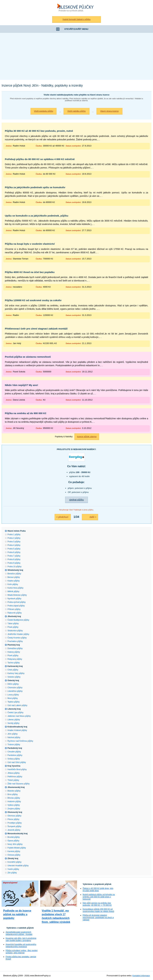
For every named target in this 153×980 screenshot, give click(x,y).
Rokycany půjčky (15, 659)
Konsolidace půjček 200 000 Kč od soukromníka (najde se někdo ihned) (98, 910)
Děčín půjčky (13, 684)
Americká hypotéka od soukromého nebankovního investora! (21, 946)
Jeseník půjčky (14, 830)
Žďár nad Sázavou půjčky (19, 784)
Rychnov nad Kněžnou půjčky (20, 741)
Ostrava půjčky (14, 855)
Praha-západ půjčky (16, 606)
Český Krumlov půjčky (17, 638)
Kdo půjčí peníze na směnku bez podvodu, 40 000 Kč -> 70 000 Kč (97, 904)
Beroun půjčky (14, 577)
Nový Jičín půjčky (15, 844)
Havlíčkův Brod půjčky (17, 769)
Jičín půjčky (13, 734)
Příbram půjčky (14, 609)
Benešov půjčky (14, 574)
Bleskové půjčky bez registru (76, 8)
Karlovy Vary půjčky (16, 673)
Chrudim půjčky (14, 752)
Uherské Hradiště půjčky (18, 866)
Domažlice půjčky (15, 648)
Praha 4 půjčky (14, 545)
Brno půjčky (13, 794)
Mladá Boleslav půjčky (17, 595)
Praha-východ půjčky (16, 602)
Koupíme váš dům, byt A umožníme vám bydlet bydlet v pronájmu (21, 939)
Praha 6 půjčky (14, 552)
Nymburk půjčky (14, 599)
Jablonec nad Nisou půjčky (19, 716)
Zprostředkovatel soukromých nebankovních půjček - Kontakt (19, 933)
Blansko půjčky (14, 791)
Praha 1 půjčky (14, 535)
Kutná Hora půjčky (15, 588)
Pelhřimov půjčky (15, 777)
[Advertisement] (76, 57)
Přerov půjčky (13, 819)
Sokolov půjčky (14, 677)
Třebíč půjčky (13, 780)
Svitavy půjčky (14, 759)
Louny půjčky (13, 695)
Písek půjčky (13, 627)
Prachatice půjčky (15, 641)
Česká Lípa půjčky (15, 713)
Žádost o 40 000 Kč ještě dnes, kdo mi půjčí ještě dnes (98, 890)
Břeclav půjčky (14, 798)
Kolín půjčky (13, 584)
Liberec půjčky (14, 720)
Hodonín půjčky (14, 802)
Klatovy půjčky (14, 652)
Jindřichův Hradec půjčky (18, 634)
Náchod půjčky (14, 737)
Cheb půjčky (13, 670)
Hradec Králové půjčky (17, 730)
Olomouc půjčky (14, 816)
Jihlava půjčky (14, 773)
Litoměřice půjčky (15, 691)
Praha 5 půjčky (14, 549)
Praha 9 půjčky (14, 563)
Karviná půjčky (14, 851)
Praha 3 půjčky (14, 542)
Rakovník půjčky (15, 613)
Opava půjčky (13, 841)
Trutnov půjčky (14, 745)
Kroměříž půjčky (14, 862)
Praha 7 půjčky (14, 556)
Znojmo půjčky (14, 809)
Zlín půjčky (12, 873)
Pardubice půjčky (15, 755)
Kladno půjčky (14, 581)
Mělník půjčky (13, 591)
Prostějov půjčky (15, 823)
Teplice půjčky (14, 702)
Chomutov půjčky (15, 688)
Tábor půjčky (13, 624)
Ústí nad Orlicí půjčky (17, 762)
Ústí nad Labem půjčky (17, 705)
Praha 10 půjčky (14, 567)
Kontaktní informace (141, 976)
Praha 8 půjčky (14, 559)
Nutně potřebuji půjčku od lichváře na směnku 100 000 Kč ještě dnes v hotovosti (99, 897)
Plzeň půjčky (13, 656)
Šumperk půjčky (14, 826)
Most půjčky (13, 698)
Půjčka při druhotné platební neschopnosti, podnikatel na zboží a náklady (98, 918)
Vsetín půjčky (13, 869)
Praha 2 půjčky (14, 538)
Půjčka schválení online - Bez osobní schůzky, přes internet (22, 952)
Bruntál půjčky (14, 837)
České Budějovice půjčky (18, 620)
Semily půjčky (13, 723)
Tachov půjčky (14, 663)
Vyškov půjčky (14, 805)
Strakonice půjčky (15, 631)
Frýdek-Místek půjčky (17, 848)
